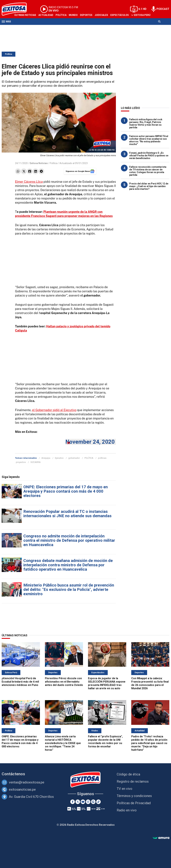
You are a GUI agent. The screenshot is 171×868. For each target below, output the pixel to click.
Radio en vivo (127, 810)
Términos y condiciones (134, 796)
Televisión (21, 28)
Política (61, 15)
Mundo (73, 15)
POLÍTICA (89, 458)
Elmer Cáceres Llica (29, 182)
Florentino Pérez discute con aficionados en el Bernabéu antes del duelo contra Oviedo (64, 682)
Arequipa (46, 458)
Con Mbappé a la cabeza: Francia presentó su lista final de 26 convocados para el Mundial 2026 (150, 683)
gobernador (74, 458)
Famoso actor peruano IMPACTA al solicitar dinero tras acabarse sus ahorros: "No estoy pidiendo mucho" (149, 140)
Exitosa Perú (142, 15)
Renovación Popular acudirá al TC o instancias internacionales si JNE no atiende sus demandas (67, 514)
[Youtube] (83, 802)
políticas (102, 458)
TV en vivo (124, 789)
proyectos (21, 462)
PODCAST (163, 9)
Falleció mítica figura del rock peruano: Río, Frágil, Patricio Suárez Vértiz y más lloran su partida (146, 123)
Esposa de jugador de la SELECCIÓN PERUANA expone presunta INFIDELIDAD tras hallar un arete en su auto (107, 683)
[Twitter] (78, 802)
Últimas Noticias (25, 15)
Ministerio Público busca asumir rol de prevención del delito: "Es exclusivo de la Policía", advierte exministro (69, 590)
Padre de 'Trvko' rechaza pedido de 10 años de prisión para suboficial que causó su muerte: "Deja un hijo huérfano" (149, 743)
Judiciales (101, 15)
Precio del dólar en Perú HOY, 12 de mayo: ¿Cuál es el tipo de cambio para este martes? (149, 186)
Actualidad (46, 15)
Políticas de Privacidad (134, 803)
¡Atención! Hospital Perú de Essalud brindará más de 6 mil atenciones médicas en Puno (20, 682)
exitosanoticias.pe (22, 789)
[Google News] (93, 802)
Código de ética (128, 774)
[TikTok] (98, 802)
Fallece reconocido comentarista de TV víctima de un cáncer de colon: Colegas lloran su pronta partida (148, 171)
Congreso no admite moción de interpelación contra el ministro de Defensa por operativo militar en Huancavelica (69, 540)
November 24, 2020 (90, 442)
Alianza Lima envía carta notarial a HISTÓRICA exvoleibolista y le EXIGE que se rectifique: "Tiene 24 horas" (63, 743)
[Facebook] (73, 802)
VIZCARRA (35, 462)
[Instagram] (88, 802)
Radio (34, 28)
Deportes (86, 15)
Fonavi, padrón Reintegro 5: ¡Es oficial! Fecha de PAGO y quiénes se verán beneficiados (149, 156)
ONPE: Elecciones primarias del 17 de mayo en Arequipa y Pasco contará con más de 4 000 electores (66, 491)
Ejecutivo (59, 458)
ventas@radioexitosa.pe (27, 782)
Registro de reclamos (133, 781)
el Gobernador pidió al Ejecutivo (54, 410)
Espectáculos (120, 15)
